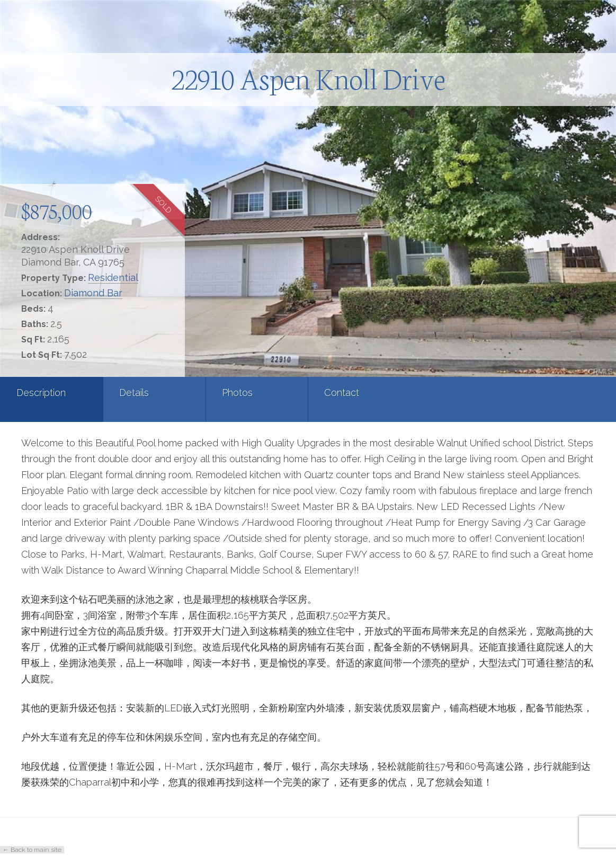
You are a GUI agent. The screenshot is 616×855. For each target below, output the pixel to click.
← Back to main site (32, 850)
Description (41, 393)
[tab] (51, 399)
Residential (113, 277)
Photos (237, 393)
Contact (342, 393)
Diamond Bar (93, 293)
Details (134, 393)
